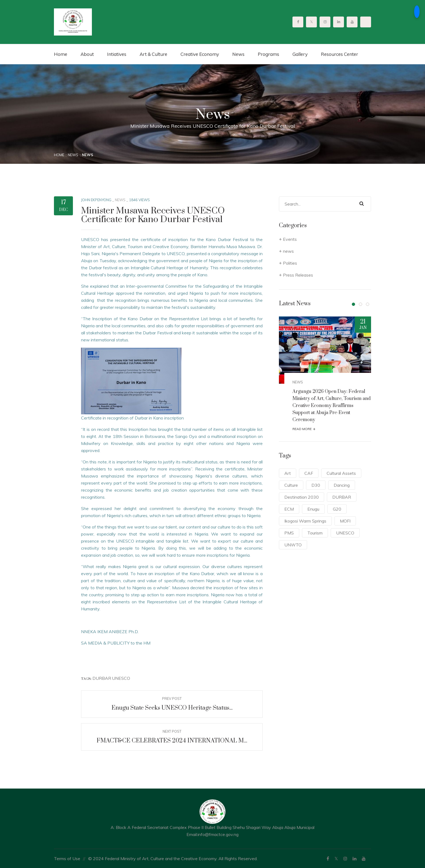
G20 (337, 509)
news (120, 200)
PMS (289, 533)
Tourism (315, 533)
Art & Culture (153, 54)
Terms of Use (67, 859)
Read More (304, 429)
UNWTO (293, 545)
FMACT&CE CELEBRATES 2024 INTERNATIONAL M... (172, 741)
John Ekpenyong (96, 200)
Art (288, 473)
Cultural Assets (341, 473)
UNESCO (121, 678)
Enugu (313, 509)
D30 (316, 485)
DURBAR (102, 678)
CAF (309, 473)
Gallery (300, 54)
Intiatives (117, 54)
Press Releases (298, 275)
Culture (291, 485)
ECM (289, 509)
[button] (353, 304)
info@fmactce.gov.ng (218, 834)
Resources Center (339, 54)
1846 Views (139, 200)
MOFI (345, 521)
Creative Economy (200, 54)
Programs (268, 54)
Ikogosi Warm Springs (305, 521)
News (238, 54)
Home (61, 54)
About (87, 54)
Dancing (342, 485)
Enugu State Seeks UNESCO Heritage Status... (172, 708)
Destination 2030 (302, 497)
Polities (290, 263)
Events (290, 239)
